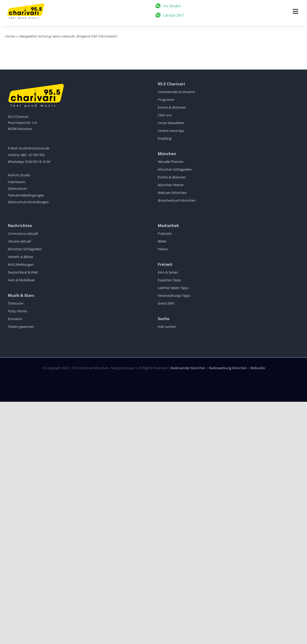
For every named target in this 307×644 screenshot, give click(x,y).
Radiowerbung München (228, 368)
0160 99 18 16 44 (38, 162)
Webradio (258, 368)
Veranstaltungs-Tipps (174, 296)
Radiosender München (188, 368)
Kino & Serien (168, 272)
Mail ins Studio (19, 175)
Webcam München (172, 193)
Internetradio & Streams (176, 92)
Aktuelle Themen (171, 162)
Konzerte (15, 319)
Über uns (165, 115)
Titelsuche (15, 303)
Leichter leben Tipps (173, 288)
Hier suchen (167, 327)
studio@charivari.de (34, 148)
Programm (166, 100)
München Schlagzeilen (175, 169)
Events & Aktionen (172, 107)
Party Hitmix (17, 311)
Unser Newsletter (171, 123)
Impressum (17, 182)
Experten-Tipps (169, 280)
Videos (163, 249)
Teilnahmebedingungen (26, 195)
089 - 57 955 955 (33, 155)
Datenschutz (17, 188)
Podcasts (165, 233)
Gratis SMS (166, 303)
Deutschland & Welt (23, 272)
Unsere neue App (171, 131)
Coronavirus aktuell (23, 233)
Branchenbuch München (177, 200)
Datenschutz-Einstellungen (28, 202)
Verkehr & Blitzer (21, 257)
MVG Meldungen (21, 264)
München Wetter (171, 185)
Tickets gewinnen (21, 327)
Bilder (162, 241)
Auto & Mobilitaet (21, 280)
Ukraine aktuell (19, 241)
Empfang (165, 138)
